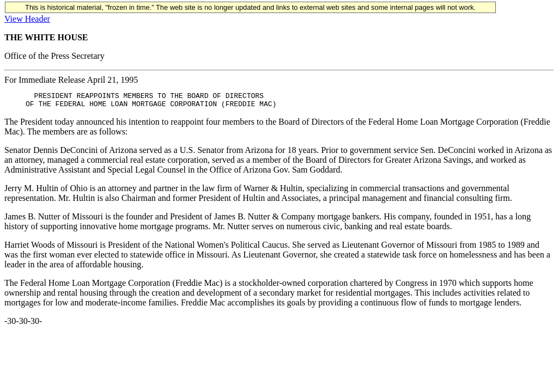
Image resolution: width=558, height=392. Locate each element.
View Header (27, 19)
